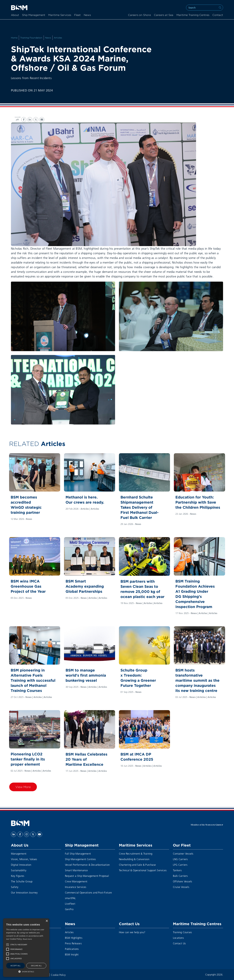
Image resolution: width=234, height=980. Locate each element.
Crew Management (76, 881)
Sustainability (19, 870)
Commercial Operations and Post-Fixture (88, 892)
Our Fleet (182, 845)
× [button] (47, 921)
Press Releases (73, 943)
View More (23, 787)
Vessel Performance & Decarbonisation (87, 865)
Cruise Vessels (181, 887)
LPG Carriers (180, 865)
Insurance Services (76, 887)
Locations (178, 938)
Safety (15, 887)
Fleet (77, 15)
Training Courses (182, 932)
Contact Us (129, 924)
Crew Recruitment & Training (136, 854)
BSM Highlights (74, 938)
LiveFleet (70, 904)
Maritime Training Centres (193, 15)
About (15, 15)
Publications (72, 949)
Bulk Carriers (180, 876)
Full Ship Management (78, 854)
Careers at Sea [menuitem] (164, 15)
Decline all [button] (36, 966)
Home (14, 38)
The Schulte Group (22, 881)
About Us (20, 845)
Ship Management (34, 15)
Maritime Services (60, 15)
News (87, 15)
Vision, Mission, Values (24, 859)
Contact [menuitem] (218, 15)
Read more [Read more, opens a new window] (27, 939)
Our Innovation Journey (24, 892)
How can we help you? (132, 932)
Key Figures (18, 876)
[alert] (26, 948)
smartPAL (70, 898)
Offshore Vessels (182, 881)
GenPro (69, 909)
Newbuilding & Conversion (134, 859)
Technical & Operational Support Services (143, 870)
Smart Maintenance (76, 870)
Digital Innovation (21, 865)
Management (19, 854)
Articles (58, 38)
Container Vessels (183, 854)
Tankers (177, 870)
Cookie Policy (58, 975)
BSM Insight (72, 954)
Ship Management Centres (80, 859)
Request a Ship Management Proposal (87, 876)
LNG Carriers (180, 859)
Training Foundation (31, 38)
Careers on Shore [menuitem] (139, 15)
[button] (8, 945)
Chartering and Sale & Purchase (137, 865)
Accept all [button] (16, 966)
